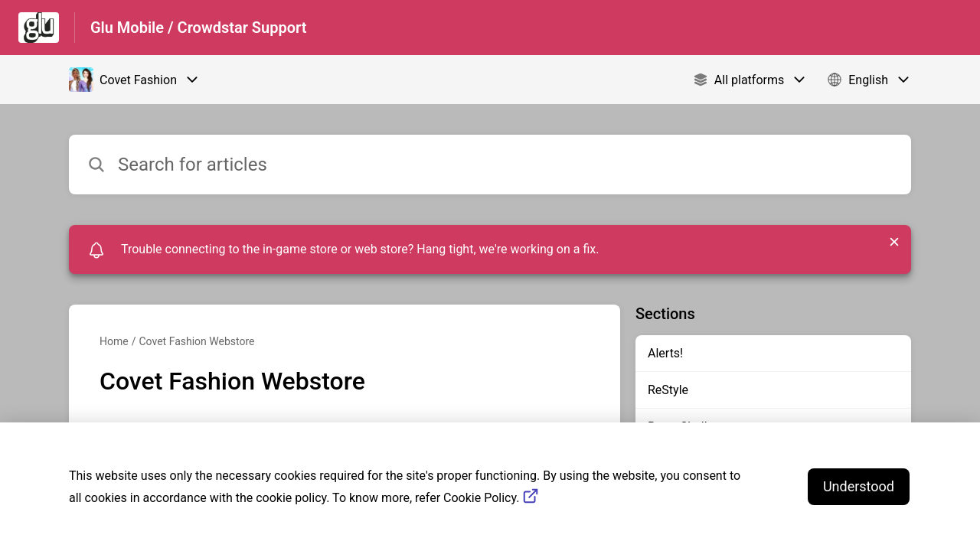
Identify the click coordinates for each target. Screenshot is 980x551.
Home (114, 341)
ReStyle (668, 390)
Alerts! (665, 353)
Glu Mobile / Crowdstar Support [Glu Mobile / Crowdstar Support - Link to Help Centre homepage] (199, 28)
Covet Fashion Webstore (196, 341)
